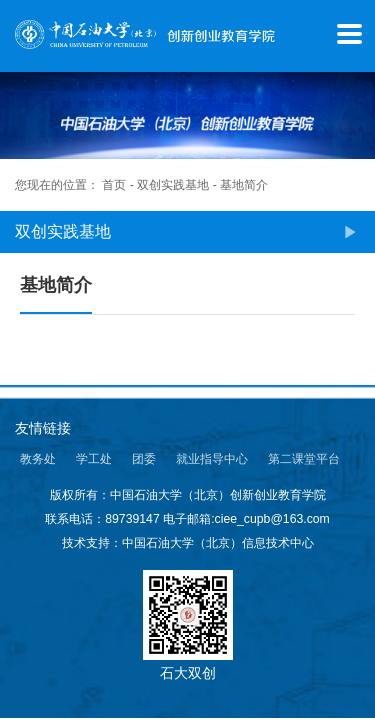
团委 (144, 459)
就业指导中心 (212, 459)
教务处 (38, 459)
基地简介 (244, 185)
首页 (114, 185)
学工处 (94, 459)
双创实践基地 (173, 185)
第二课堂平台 (304, 459)
